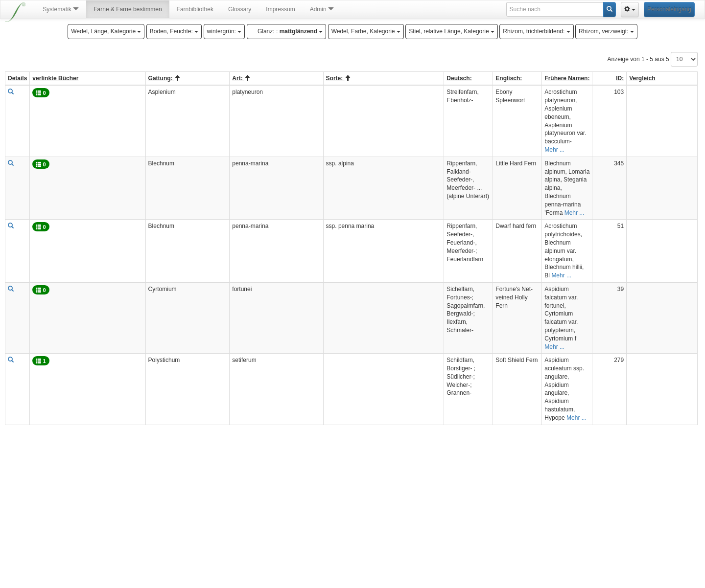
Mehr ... (554, 150)
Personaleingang (669, 9)
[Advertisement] (352, 515)
